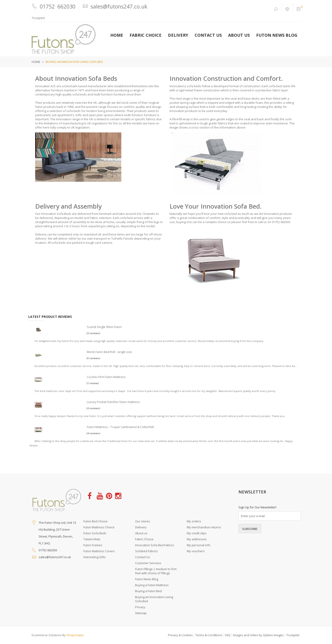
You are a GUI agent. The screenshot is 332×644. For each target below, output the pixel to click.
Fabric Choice (144, 539)
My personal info (199, 545)
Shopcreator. (75, 635)
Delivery (141, 527)
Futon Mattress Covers (99, 551)
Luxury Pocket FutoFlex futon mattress (113, 402)
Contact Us (143, 557)
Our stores (143, 521)
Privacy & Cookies (180, 635)
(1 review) (93, 383)
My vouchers (196, 551)
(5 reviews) (93, 358)
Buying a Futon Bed (148, 591)
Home (36, 62)
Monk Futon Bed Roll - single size (109, 352)
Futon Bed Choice (95, 521)
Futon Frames (93, 545)
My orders (194, 521)
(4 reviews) (93, 433)
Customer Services (148, 563)
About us (141, 533)
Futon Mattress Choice (99, 527)
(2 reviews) (93, 333)
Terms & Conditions (209, 635)
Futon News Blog (147, 579)
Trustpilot (38, 18)
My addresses (197, 539)
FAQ (228, 635)
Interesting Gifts (95, 557)
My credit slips (197, 533)
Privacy (140, 607)
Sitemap (141, 613)
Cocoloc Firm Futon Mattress (106, 377)
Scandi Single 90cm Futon (104, 327)
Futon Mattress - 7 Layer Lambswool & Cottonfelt (120, 427)
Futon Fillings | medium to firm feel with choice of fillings (156, 571)
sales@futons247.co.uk (55, 557)
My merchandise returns (204, 527)
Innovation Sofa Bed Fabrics (155, 545)
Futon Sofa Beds (95, 533)
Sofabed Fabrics (146, 551)
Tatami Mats (92, 539)
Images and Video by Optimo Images (258, 635)
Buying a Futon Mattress (152, 585)
